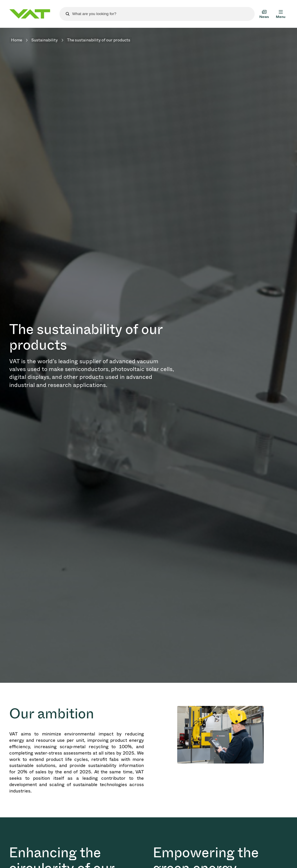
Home (17, 40)
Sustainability (45, 40)
